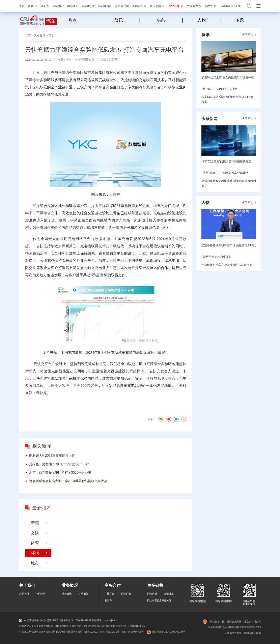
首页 (22, 6)
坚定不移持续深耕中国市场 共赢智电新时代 (229, 245)
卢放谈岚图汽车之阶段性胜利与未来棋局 (227, 265)
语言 (33, 6)
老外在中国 (122, 6)
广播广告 (109, 594)
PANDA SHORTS (231, 6)
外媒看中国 (139, 6)
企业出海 (176, 6)
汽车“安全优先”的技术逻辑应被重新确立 (226, 161)
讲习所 (45, 6)
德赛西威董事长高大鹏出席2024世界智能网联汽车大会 (68, 481)
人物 (202, 20)
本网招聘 (41, 594)
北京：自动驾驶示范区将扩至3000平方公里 (60, 473)
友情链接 (169, 594)
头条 (161, 20)
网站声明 (152, 594)
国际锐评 (73, 6)
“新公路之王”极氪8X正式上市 (220, 89)
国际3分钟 (88, 6)
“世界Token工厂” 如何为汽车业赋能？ (225, 173)
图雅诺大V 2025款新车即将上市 (52, 456)
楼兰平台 (211, 6)
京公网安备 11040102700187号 (166, 632)
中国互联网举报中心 (33, 620)
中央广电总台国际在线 (80, 60)
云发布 (108, 601)
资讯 (119, 20)
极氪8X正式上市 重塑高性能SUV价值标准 (228, 77)
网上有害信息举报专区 (159, 601)
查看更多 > (249, 35)
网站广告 (126, 594)
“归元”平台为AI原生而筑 (216, 257)
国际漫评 (58, 6)
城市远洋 (157, 6)
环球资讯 (67, 594)
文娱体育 (194, 6)
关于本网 (24, 594)
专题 (240, 20)
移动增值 (83, 594)
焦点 (81, 20)
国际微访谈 (105, 6)
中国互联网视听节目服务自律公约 (37, 632)
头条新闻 (209, 119)
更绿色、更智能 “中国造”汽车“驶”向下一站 (59, 464)
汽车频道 (40, 36)
